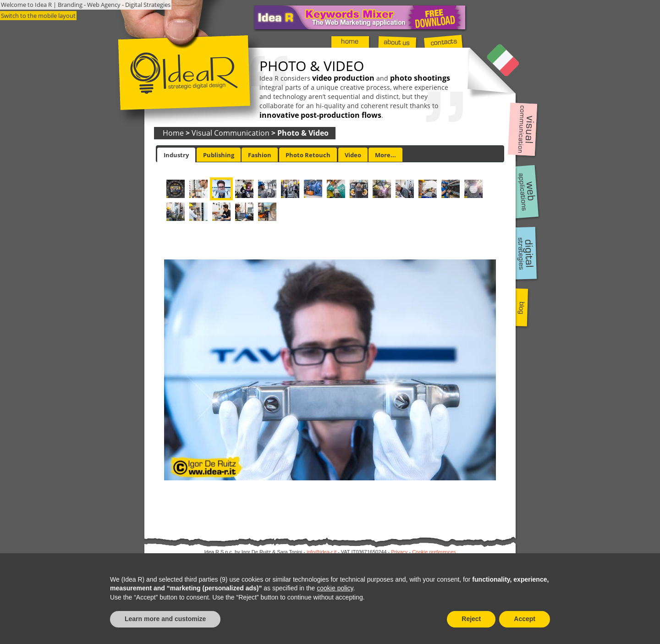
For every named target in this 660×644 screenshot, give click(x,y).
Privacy (399, 552)
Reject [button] (471, 619)
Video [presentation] (353, 155)
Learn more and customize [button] (165, 619)
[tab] (176, 155)
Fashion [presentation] (260, 155)
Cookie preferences (434, 552)
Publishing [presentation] (219, 155)
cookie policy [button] (335, 588)
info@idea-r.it (322, 552)
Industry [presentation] (176, 155)
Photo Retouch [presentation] (308, 155)
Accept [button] (525, 619)
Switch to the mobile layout (38, 16)
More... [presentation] (385, 155)
